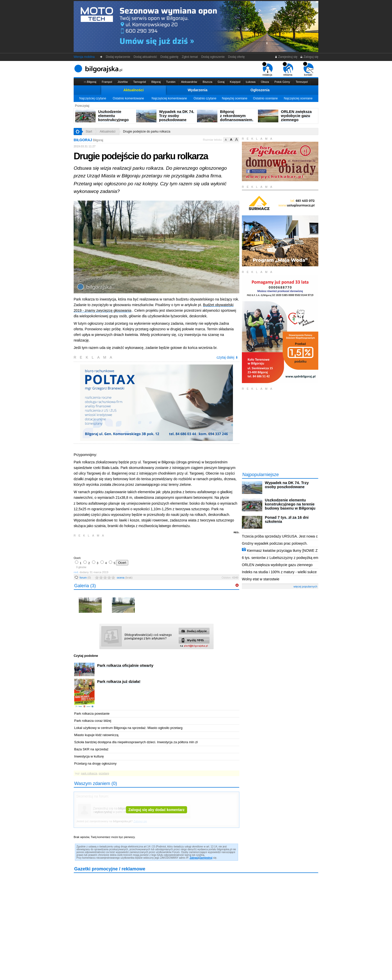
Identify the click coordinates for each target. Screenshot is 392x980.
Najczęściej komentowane (169, 98)
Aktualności (133, 90)
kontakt (308, 69)
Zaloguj (194, 858)
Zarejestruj (206, 858)
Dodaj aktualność (145, 57)
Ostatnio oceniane (265, 98)
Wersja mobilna (84, 57)
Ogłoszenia (260, 90)
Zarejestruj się (286, 57)
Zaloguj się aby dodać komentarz (156, 810)
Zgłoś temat (190, 57)
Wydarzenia (198, 90)
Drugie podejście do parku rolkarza (147, 132)
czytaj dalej (227, 357)
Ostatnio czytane (205, 98)
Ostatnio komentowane (128, 98)
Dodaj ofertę (236, 57)
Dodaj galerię (169, 57)
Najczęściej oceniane (298, 98)
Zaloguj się (309, 57)
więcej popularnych (305, 586)
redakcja (267, 69)
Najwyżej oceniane (234, 98)
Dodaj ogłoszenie (213, 57)
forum (85, 578)
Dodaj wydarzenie (118, 57)
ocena (125, 578)
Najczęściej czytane (93, 98)
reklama (288, 69)
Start (89, 132)
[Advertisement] (134, 546)
